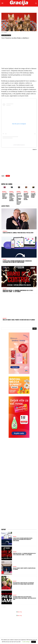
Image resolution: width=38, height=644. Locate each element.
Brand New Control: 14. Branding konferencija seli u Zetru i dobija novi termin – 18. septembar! (18, 291)
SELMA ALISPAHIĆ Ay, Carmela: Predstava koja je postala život (18, 233)
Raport (5, 289)
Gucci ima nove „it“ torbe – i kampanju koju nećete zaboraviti (14, 630)
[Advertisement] (20, 55)
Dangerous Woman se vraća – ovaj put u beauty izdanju (13, 608)
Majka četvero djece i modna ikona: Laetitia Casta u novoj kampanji (16, 623)
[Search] (35, 329)
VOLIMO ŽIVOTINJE (6, 35)
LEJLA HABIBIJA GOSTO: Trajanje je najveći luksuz (12, 616)
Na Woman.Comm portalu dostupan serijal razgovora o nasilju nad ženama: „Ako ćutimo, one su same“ (24, 541)
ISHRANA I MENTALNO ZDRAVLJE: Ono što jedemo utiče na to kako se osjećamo (18, 602)
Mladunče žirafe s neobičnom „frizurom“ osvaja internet (26, 197)
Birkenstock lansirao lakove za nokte (10, 612)
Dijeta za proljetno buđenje (8, 600)
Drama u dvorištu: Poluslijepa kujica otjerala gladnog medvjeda (12, 197)
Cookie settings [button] (26, 642)
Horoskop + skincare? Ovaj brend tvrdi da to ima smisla (14, 610)
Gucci (8, 176)
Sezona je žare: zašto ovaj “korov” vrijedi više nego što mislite (15, 596)
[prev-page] (2, 550)
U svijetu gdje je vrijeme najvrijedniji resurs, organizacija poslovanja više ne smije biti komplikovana (17, 262)
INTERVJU (5, 231)
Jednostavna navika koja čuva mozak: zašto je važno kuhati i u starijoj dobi (18, 594)
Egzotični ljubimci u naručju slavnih (33, 195)
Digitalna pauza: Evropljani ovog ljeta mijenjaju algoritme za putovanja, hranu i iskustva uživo (23, 527)
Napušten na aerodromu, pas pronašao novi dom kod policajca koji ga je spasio (19, 199)
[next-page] (4, 550)
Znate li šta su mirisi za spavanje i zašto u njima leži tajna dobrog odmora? (18, 614)
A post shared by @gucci (19, 145)
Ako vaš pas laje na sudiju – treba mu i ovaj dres (5, 196)
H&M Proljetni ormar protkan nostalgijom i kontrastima (14, 632)
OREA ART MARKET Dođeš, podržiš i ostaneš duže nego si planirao (19, 320)
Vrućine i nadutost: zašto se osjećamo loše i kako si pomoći (14, 598)
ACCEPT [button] (34, 642)
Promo (5, 260)
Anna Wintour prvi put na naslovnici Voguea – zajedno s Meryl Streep (17, 625)
